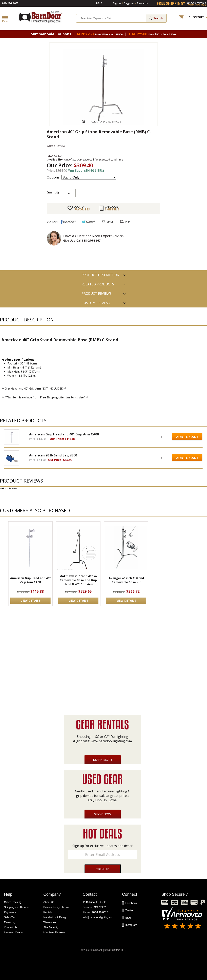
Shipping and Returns (17, 907)
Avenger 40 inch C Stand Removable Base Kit (126, 580)
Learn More (103, 759)
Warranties (50, 922)
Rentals (48, 912)
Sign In (117, 3)
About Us (49, 902)
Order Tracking (13, 902)
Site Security (51, 927)
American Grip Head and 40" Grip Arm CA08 (64, 434)
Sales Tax (10, 917)
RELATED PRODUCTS (98, 284)
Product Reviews (97, 294)
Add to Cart (187, 437)
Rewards (143, 3)
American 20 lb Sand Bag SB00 (53, 455)
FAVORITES (82, 208)
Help (99, 3)
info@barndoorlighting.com (98, 917)
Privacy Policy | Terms (56, 907)
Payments (10, 912)
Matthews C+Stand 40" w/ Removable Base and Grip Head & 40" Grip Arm (78, 580)
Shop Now (103, 814)
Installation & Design (55, 917)
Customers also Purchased (96, 304)
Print (129, 222)
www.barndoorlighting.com (111, 741)
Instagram (130, 925)
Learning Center (13, 932)
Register (129, 3)
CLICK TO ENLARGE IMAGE (106, 122)
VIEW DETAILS (30, 600)
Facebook (130, 903)
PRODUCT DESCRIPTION (101, 275)
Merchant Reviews (54, 932)
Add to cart (108, 192)
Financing (10, 922)
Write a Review (56, 146)
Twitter (128, 910)
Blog (126, 918)
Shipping (112, 208)
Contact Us (11, 927)
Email (110, 222)
